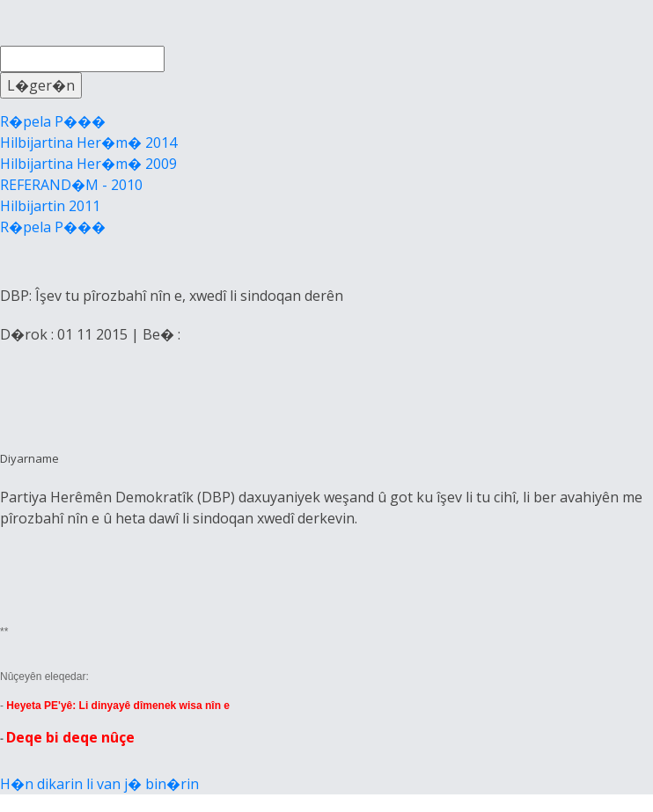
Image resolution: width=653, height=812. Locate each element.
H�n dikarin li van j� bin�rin (99, 784)
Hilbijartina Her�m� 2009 (88, 164)
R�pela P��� (53, 121)
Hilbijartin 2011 (50, 206)
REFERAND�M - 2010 (71, 185)
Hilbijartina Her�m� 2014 (88, 143)
